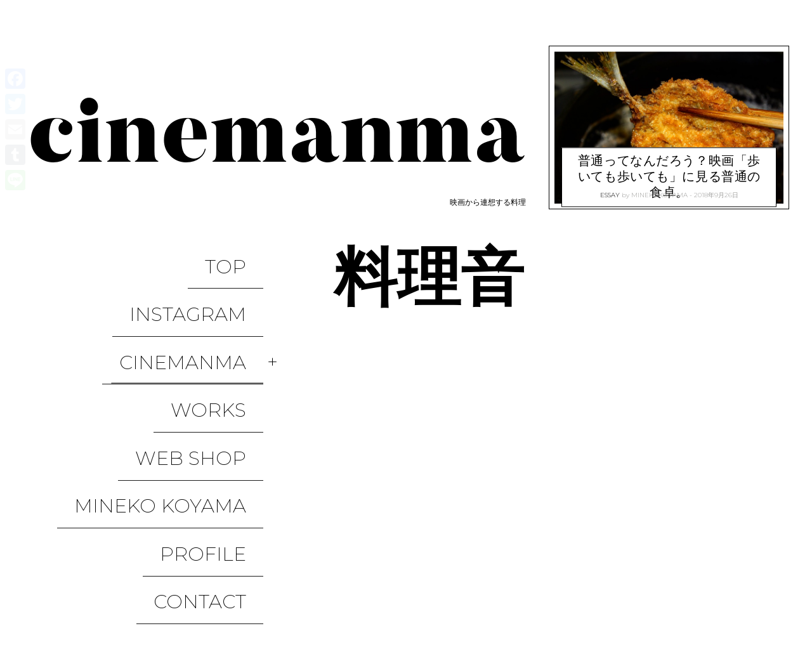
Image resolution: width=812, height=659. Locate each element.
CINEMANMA (200, 310)
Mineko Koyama (177, 392)
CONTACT (217, 447)
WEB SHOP (208, 365)
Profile (220, 420)
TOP (243, 256)
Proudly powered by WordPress (96, 610)
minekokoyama (659, 191)
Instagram (205, 283)
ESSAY (610, 191)
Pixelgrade (290, 610)
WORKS (226, 338)
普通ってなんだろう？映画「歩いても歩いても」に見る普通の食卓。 (669, 162)
